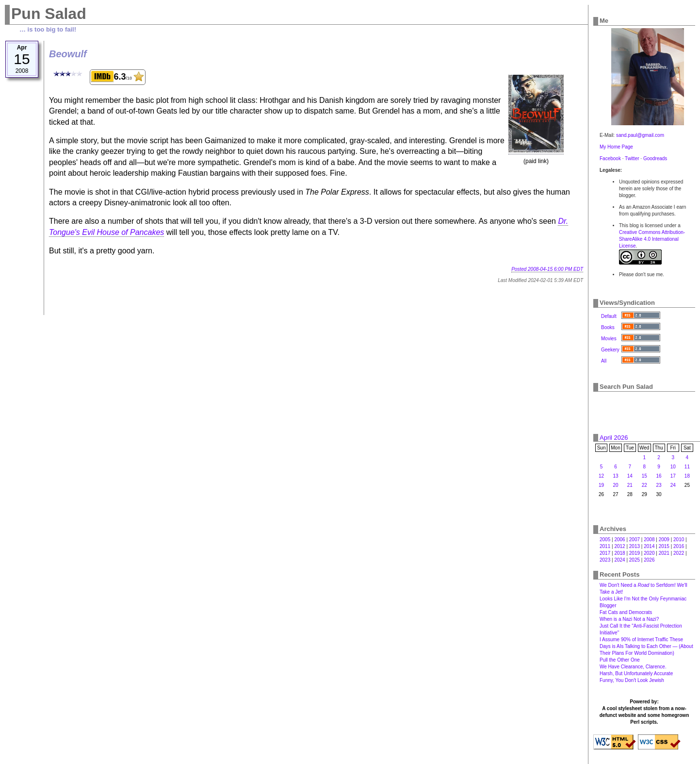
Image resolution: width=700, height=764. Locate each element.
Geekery (610, 350)
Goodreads (655, 158)
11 (687, 467)
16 (659, 476)
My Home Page (616, 147)
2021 (664, 553)
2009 (664, 540)
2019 (635, 553)
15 (644, 476)
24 (673, 485)
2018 (619, 553)
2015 (664, 546)
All (604, 361)
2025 (635, 560)
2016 (679, 546)
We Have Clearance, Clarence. (633, 667)
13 (615, 476)
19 (601, 485)
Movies (609, 339)
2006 (619, 540)
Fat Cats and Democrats (626, 612)
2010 (679, 540)
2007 (635, 540)
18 (687, 476)
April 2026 (614, 438)
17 (673, 476)
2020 (649, 553)
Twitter (632, 158)
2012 (619, 546)
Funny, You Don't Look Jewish (632, 680)
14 (630, 476)
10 (673, 467)
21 (630, 485)
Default (609, 316)
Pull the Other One (620, 660)
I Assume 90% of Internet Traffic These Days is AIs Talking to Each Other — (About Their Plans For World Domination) (646, 646)
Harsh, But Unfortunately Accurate (636, 673)
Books (608, 327)
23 (659, 485)
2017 (605, 553)
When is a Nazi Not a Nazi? (629, 619)
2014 (649, 546)
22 (644, 485)
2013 (635, 546)
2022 (679, 553)
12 (601, 476)
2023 (605, 560)
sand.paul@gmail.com (640, 135)
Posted (547, 269)
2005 (605, 540)
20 (615, 485)
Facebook (610, 158)
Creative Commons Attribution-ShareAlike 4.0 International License (652, 239)
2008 (649, 540)
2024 (619, 560)
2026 (649, 560)
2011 (605, 546)
